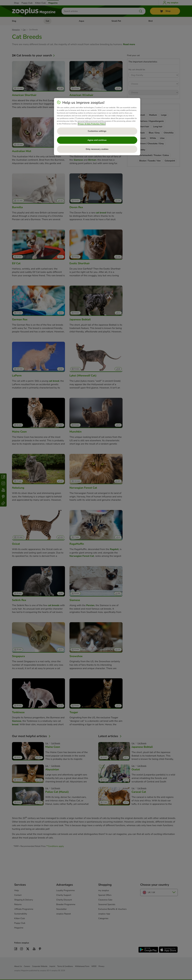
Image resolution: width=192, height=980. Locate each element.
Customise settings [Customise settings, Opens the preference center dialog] (97, 131)
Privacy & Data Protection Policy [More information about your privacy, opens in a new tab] (92, 124)
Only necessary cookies (97, 149)
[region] (97, 127)
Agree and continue (97, 140)
